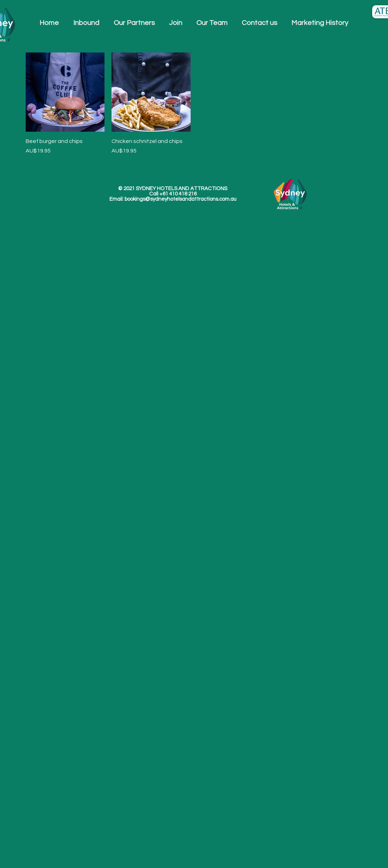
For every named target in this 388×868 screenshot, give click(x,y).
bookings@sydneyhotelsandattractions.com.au (180, 199)
